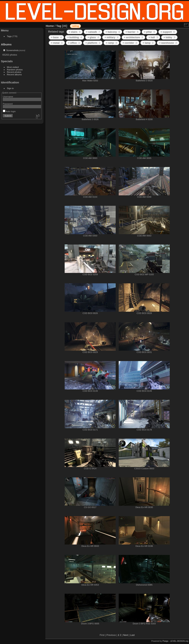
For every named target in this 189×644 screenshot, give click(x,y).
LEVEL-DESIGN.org (179, 641)
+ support (168, 32)
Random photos (15, 70)
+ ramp (111, 43)
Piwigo (165, 641)
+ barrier (132, 32)
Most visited (13, 67)
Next (125, 635)
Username (8, 97)
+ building (75, 37)
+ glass (93, 37)
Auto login (9, 111)
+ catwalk (93, 32)
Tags (9, 36)
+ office (74, 43)
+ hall (153, 37)
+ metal (57, 43)
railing (75, 26)
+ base (56, 37)
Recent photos (14, 72)
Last (132, 635)
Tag (59, 26)
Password (8, 104)
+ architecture (133, 37)
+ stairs (75, 32)
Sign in (10, 88)
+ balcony (113, 32)
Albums (6, 44)
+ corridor (130, 43)
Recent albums (14, 74)
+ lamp (148, 43)
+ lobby (169, 37)
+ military (111, 37)
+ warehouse (168, 43)
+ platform (93, 43)
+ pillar (149, 32)
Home (50, 26)
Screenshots (12, 50)
